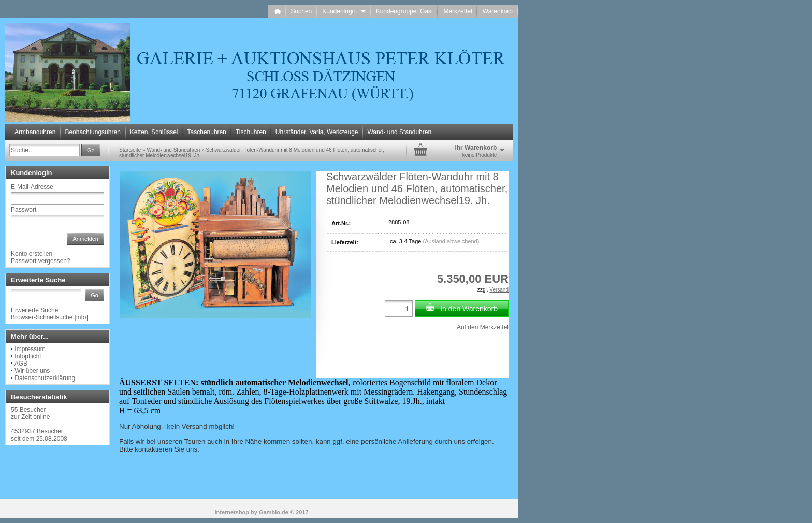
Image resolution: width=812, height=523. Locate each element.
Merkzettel (458, 11)
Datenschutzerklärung (45, 378)
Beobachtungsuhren (92, 132)
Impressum (30, 349)
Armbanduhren (35, 132)
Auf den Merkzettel (483, 327)
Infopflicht (28, 356)
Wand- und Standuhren (399, 132)
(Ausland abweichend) (451, 241)
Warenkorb (498, 11)
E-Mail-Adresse (32, 187)
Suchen (302, 11)
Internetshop (232, 512)
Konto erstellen (32, 254)
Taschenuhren (207, 132)
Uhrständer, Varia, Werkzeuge (317, 132)
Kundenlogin (344, 11)
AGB (21, 364)
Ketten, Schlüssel (154, 132)
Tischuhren (251, 132)
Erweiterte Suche (34, 310)
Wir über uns (32, 371)
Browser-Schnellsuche (42, 317)
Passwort (24, 210)
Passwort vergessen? (41, 261)
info (81, 317)
